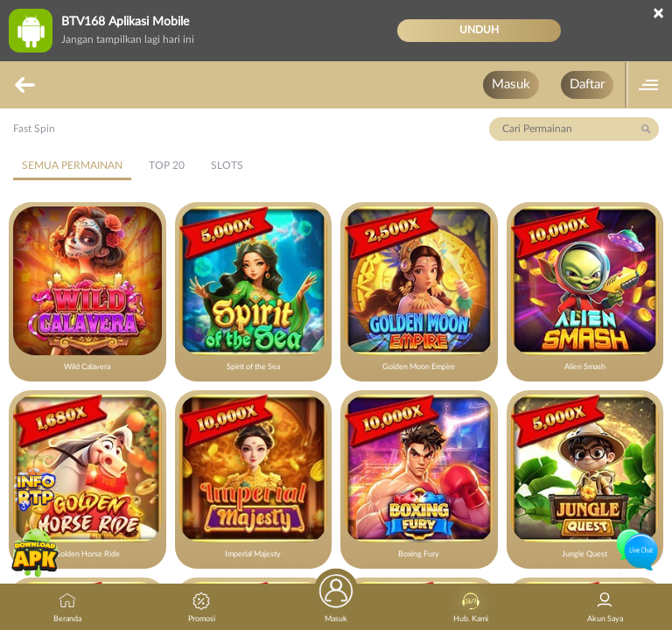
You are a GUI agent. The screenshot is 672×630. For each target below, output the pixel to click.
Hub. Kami (471, 608)
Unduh (479, 30)
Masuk (511, 84)
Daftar (587, 84)
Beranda (67, 608)
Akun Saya (605, 608)
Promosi (202, 608)
